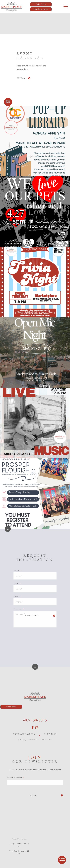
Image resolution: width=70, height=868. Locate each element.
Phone (18, 596)
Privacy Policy (24, 734)
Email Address (16, 777)
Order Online (62, 860)
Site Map (51, 734)
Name (18, 570)
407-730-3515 (35, 720)
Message (19, 609)
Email (18, 583)
